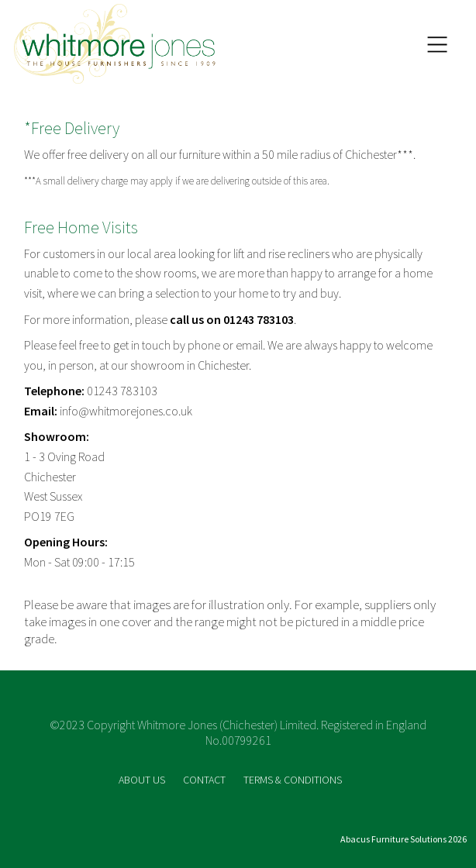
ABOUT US (143, 780)
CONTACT (205, 780)
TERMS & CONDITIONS (293, 780)
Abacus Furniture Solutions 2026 (404, 839)
